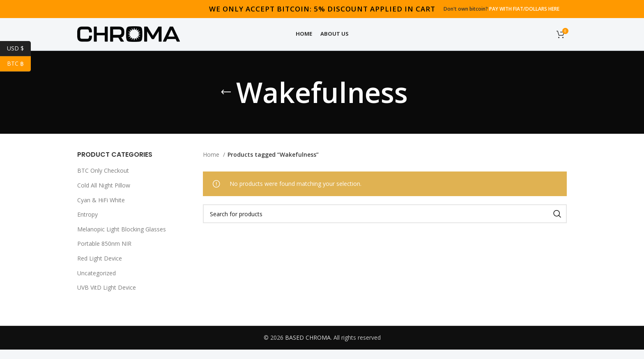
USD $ (19, 49)
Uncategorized (97, 282)
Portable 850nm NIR (104, 253)
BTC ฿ (19, 64)
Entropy (87, 224)
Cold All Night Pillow (104, 195)
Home (212, 164)
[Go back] (226, 102)
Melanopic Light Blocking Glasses (122, 239)
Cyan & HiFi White (101, 209)
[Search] (385, 224)
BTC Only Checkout (103, 180)
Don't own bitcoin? (501, 8)
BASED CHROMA (308, 347)
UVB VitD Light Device (107, 297)
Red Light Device (100, 268)
